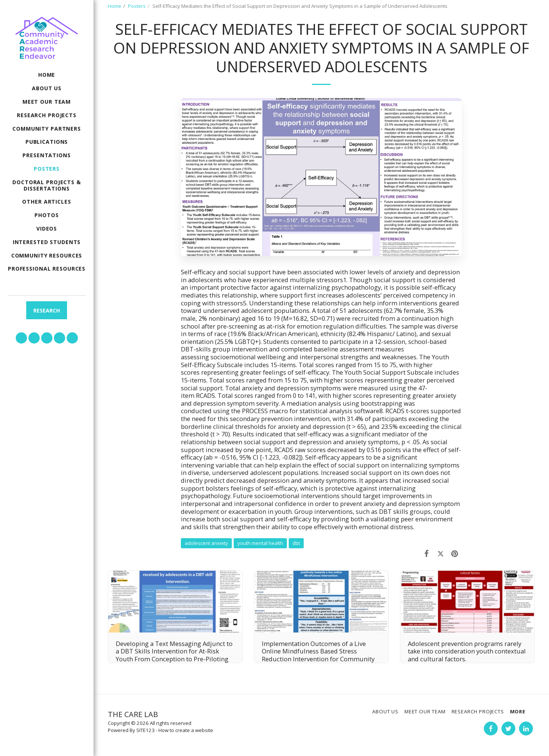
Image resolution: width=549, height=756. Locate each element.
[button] (21, 338)
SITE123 (145, 730)
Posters (137, 6)
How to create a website (186, 730)
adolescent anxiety (206, 543)
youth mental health (260, 543)
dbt (296, 543)
